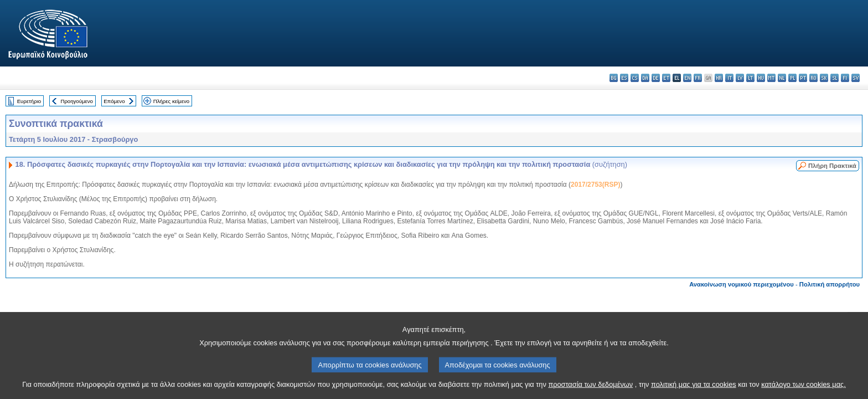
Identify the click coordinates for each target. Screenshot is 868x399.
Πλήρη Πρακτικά (832, 166)
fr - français (698, 78)
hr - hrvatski (719, 78)
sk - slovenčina (824, 78)
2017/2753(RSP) (595, 185)
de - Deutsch (656, 78)
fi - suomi (845, 78)
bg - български (614, 78)
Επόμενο (114, 101)
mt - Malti (771, 78)
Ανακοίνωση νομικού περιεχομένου (742, 284)
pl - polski (792, 78)
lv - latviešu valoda (740, 78)
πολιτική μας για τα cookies (694, 389)
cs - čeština (635, 78)
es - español (624, 78)
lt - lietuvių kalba (750, 78)
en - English (687, 78)
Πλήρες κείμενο (171, 101)
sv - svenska (856, 78)
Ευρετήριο (29, 101)
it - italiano (729, 78)
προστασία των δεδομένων (590, 389)
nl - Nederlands (782, 78)
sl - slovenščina (835, 78)
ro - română (813, 78)
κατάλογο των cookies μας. (804, 389)
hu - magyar (761, 78)
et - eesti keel (666, 78)
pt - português (803, 78)
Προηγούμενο (76, 101)
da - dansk (645, 78)
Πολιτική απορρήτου (830, 284)
